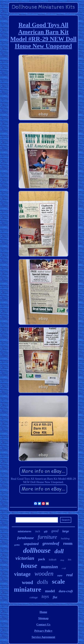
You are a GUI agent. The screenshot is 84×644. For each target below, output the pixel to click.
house (29, 566)
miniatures (25, 531)
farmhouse (26, 538)
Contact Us (43, 624)
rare (60, 575)
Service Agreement (43, 637)
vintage (22, 574)
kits (70, 560)
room (68, 543)
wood (27, 582)
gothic (17, 545)
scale (58, 581)
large (66, 531)
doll (59, 551)
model (50, 591)
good (55, 531)
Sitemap (43, 618)
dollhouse (37, 551)
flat (55, 597)
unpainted (31, 544)
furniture (47, 537)
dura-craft (66, 591)
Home (43, 612)
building (65, 538)
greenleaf (51, 543)
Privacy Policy (43, 631)
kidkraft (53, 560)
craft (64, 568)
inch (37, 531)
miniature (28, 590)
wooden (44, 574)
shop (62, 560)
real (69, 575)
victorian (25, 558)
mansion (49, 567)
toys (45, 596)
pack (42, 559)
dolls (42, 582)
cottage (34, 597)
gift (46, 531)
